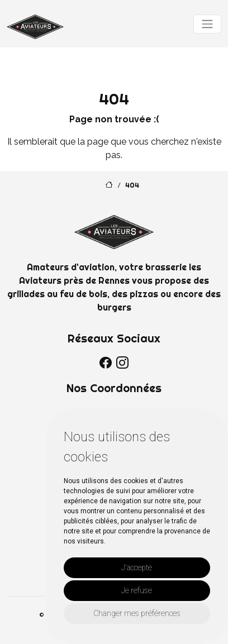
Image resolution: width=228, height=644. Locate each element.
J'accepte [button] (137, 567)
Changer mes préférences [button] (137, 613)
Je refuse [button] (137, 590)
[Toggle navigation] (207, 24)
